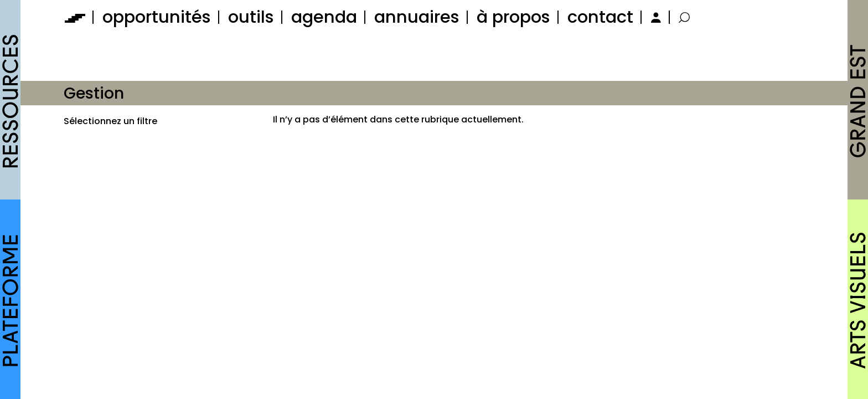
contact (600, 17)
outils (251, 17)
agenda (324, 17)
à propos (513, 17)
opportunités (157, 17)
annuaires (417, 17)
